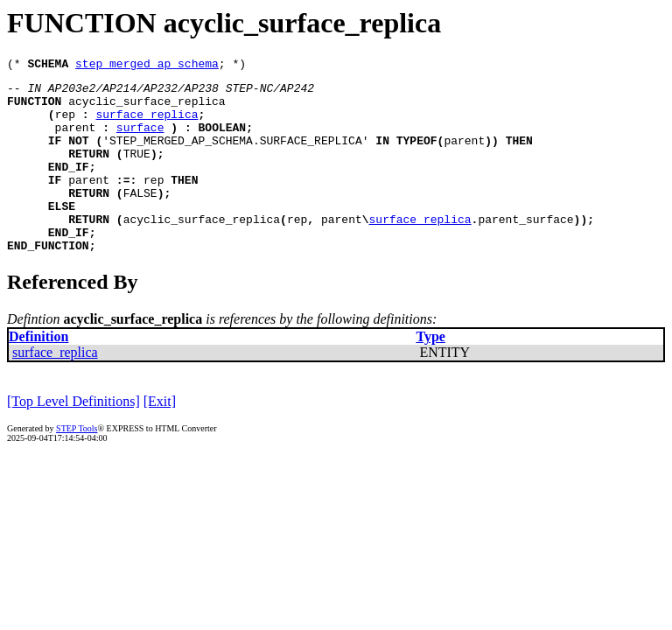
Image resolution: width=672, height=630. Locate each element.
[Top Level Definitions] (73, 438)
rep (65, 124)
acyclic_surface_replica (147, 108)
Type (430, 373)
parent (76, 140)
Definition (38, 373)
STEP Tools (77, 465)
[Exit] (160, 438)
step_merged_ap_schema (147, 66)
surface (140, 140)
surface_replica (147, 124)
